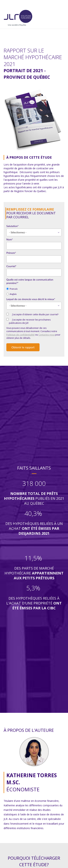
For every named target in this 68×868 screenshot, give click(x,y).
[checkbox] (34, 291)
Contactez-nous (47, 335)
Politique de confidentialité (20, 335)
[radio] (34, 288)
